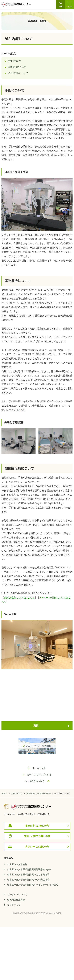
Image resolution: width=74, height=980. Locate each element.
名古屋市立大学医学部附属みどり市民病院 (28, 874)
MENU (70, 5)
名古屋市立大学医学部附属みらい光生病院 (28, 880)
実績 (36, 726)
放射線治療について (18, 73)
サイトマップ (14, 905)
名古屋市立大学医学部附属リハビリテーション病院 (33, 885)
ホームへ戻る (39, 768)
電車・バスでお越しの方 (37, 836)
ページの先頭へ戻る (35, 781)
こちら (22, 410)
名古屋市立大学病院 (17, 864)
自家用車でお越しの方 (37, 826)
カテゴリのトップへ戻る (39, 775)
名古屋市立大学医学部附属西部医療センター (29, 869)
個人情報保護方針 (16, 900)
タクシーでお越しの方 (37, 847)
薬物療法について (17, 67)
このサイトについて (17, 894)
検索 (61, 5)
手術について (15, 61)
